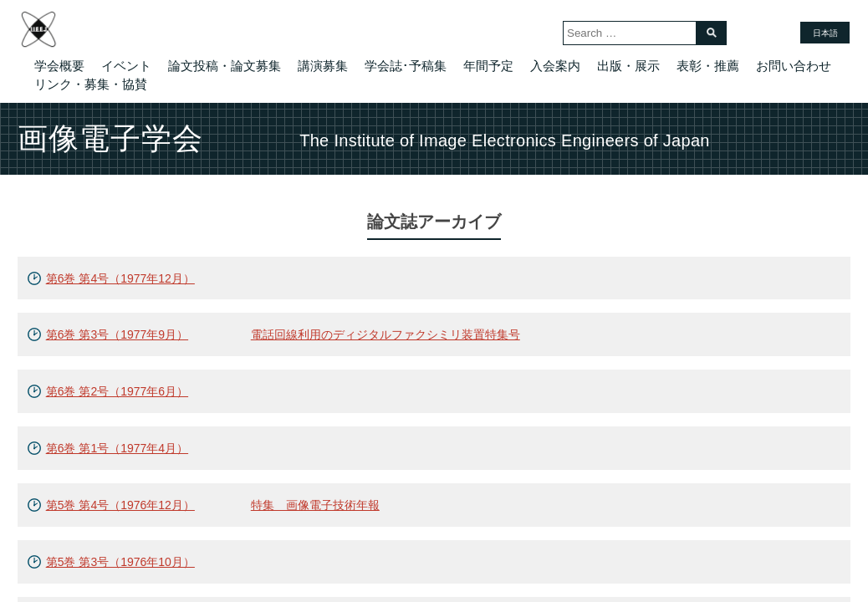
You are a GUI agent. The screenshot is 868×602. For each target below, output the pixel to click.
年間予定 (488, 66)
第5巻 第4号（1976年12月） (120, 505)
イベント (126, 66)
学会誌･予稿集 (406, 66)
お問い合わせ (794, 66)
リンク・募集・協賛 (91, 84)
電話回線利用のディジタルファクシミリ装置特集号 (385, 334)
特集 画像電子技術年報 (315, 505)
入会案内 (555, 66)
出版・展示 (628, 66)
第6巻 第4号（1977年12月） (120, 278)
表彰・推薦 (708, 66)
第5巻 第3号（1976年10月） (120, 562)
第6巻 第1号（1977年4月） (117, 448)
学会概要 (59, 66)
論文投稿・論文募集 (225, 66)
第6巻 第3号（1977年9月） (117, 334)
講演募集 (323, 66)
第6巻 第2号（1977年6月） (117, 391)
